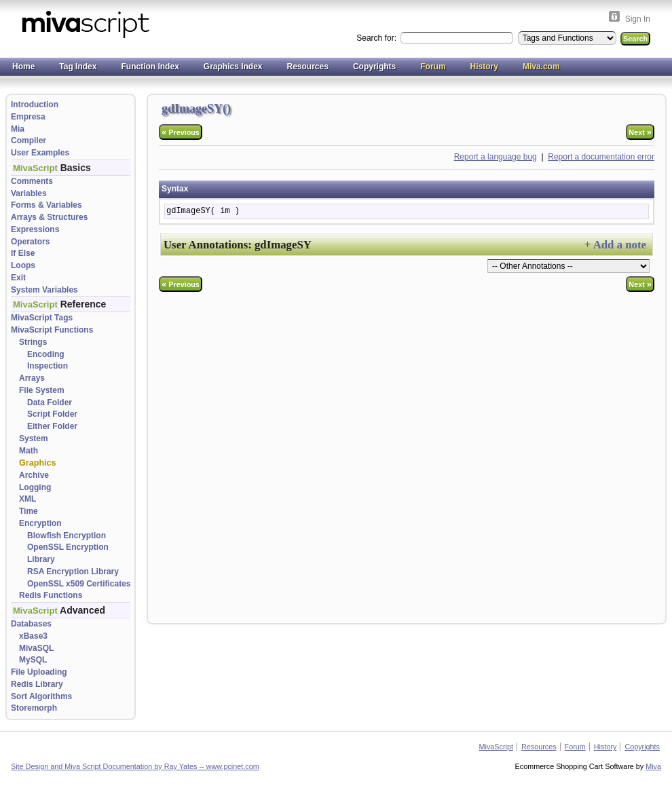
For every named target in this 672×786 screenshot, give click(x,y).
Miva (653, 766)
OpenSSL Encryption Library (68, 553)
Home (23, 67)
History (484, 67)
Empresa (28, 117)
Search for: (377, 38)
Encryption (40, 523)
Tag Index (78, 67)
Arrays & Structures (49, 217)
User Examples (40, 153)
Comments (32, 181)
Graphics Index (233, 67)
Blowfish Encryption (67, 536)
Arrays (32, 378)
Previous (181, 132)
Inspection (48, 366)
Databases (31, 624)
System (34, 438)
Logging (35, 487)
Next (640, 132)
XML (27, 499)
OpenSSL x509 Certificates (79, 584)
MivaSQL (36, 648)
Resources (308, 67)
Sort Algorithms (41, 696)
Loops (23, 265)
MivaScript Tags (42, 318)
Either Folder (52, 426)
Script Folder (52, 414)
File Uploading (39, 672)
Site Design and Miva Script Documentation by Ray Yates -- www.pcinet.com (135, 766)
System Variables (44, 290)
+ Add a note (615, 245)
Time (29, 511)
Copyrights (374, 67)
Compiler (29, 141)
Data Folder (50, 403)
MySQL (33, 660)
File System (42, 390)
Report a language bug (496, 157)
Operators (30, 242)
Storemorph (34, 708)
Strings (33, 342)
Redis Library (37, 684)
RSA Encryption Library (73, 572)
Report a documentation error (601, 157)
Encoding (46, 354)
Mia (18, 129)
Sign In (638, 19)
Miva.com (541, 67)
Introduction (35, 105)
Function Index (150, 67)
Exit (18, 278)
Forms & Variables (46, 205)
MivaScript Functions (52, 330)
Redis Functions (51, 595)
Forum (433, 67)
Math (29, 451)
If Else (23, 253)
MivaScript (496, 747)
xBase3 (33, 636)
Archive (34, 475)
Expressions (35, 229)
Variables (29, 193)
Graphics (38, 463)
